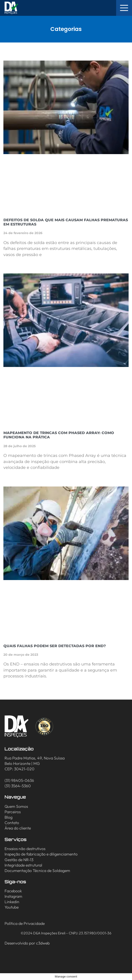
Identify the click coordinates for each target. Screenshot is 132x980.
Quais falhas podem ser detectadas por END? (55, 646)
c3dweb (43, 943)
